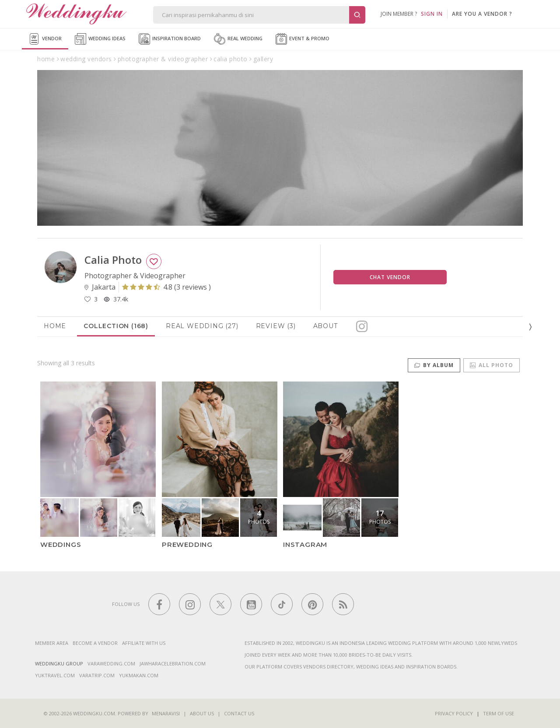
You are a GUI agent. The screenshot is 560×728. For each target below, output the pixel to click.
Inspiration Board (170, 39)
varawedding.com (111, 663)
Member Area (52, 643)
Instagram (305, 544)
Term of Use (499, 713)
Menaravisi (166, 713)
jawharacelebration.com (173, 663)
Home (55, 326)
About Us (202, 713)
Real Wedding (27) (202, 326)
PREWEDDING (187, 544)
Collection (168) (116, 326)
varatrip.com (97, 675)
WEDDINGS (61, 544)
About (325, 326)
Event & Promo (303, 39)
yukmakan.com (139, 675)
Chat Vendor (390, 277)
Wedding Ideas (100, 39)
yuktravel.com (55, 675)
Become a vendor (95, 643)
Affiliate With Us (144, 643)
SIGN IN (432, 14)
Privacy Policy (454, 713)
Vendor (45, 39)
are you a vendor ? (482, 14)
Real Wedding (238, 39)
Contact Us (239, 713)
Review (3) (276, 326)
